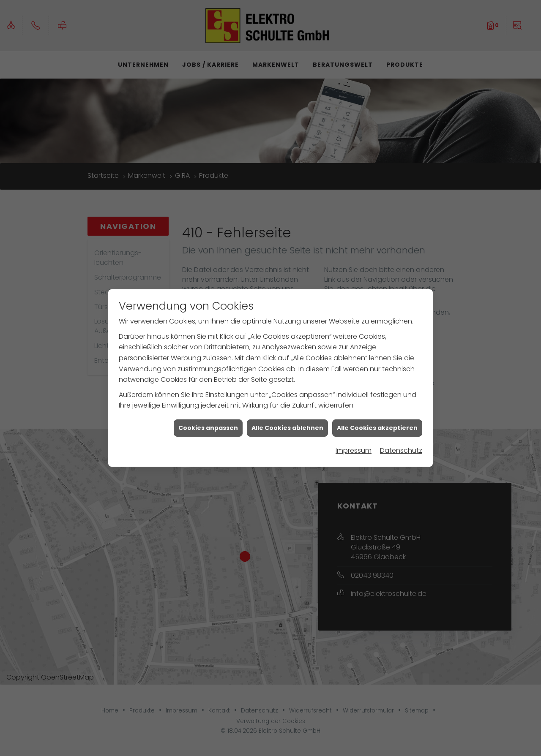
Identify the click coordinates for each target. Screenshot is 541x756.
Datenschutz (401, 422)
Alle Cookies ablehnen (287, 400)
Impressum (354, 422)
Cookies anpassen (208, 400)
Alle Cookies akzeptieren (377, 400)
